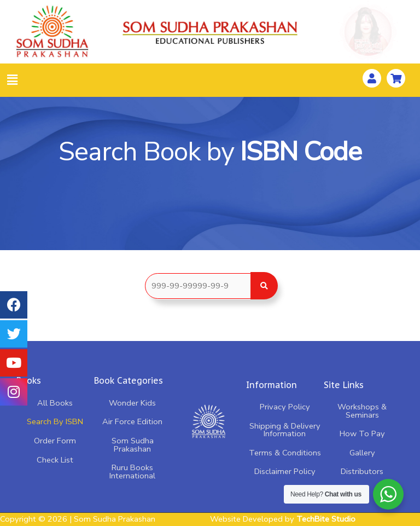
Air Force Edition (132, 421)
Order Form (55, 441)
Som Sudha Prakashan (133, 445)
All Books (55, 403)
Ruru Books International (132, 472)
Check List (55, 460)
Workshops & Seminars (362, 411)
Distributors (362, 471)
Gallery (362, 453)
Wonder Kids (132, 403)
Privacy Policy (285, 407)
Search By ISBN (55, 421)
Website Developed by (283, 519)
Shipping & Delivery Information (285, 430)
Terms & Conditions (285, 453)
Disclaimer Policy (285, 471)
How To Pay (362, 433)
